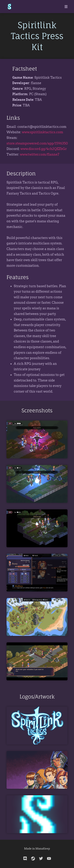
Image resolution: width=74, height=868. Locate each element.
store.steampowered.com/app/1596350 (37, 143)
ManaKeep (43, 849)
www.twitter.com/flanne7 (40, 154)
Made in (30, 849)
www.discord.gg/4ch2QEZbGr (44, 149)
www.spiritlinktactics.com (43, 132)
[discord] (25, 858)
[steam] (33, 858)
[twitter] (41, 858)
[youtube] (49, 858)
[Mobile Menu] (65, 7)
